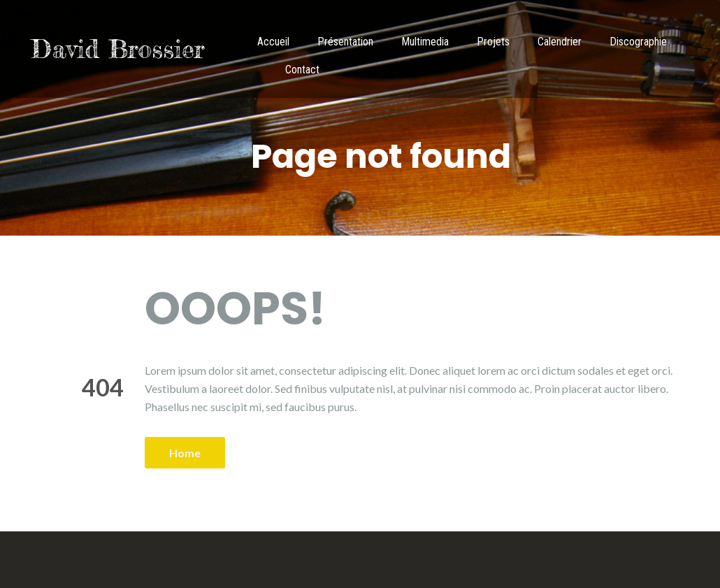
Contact (302, 70)
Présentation (345, 42)
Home (185, 453)
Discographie (638, 42)
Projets (493, 42)
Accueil (273, 42)
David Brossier (118, 49)
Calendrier (560, 42)
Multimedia (425, 42)
